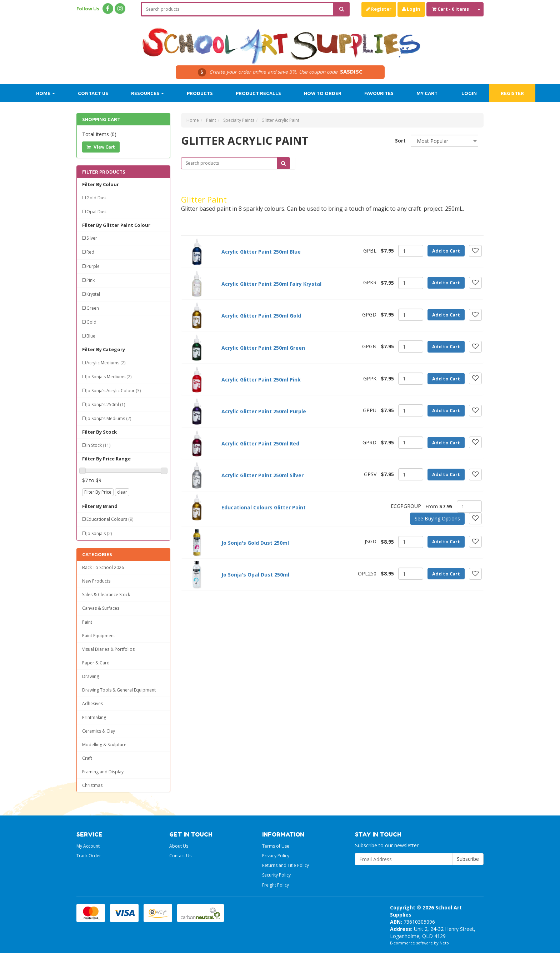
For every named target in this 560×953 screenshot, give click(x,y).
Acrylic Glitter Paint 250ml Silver (262, 475)
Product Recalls (258, 93)
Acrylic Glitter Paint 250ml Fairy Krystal (271, 284)
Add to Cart (446, 251)
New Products (96, 581)
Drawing (91, 676)
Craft (87, 758)
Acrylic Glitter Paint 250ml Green (263, 348)
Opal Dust (97, 212)
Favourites (379, 93)
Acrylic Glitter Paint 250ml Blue (261, 252)
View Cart (101, 147)
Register (379, 9)
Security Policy (276, 875)
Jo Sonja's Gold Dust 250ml (255, 543)
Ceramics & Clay (99, 731)
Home (46, 93)
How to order (323, 93)
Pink (91, 280)
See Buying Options (437, 518)
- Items (451, 9)
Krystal (93, 294)
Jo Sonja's (99, 533)
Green (93, 308)
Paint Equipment (99, 636)
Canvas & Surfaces (101, 608)
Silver (92, 238)
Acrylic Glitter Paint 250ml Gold (261, 316)
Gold (91, 322)
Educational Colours (110, 519)
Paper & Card (96, 663)
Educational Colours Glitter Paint (264, 507)
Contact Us (93, 93)
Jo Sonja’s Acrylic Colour (114, 391)
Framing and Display (103, 772)
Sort (400, 141)
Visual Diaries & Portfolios (108, 649)
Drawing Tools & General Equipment (119, 690)
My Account (88, 846)
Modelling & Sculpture (104, 745)
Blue (91, 336)
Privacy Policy (276, 856)
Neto (444, 943)
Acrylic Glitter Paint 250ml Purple (264, 411)
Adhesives (92, 703)
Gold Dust (97, 198)
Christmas (92, 785)
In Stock (98, 445)
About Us (179, 846)
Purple (93, 266)
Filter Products (104, 172)
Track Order (89, 856)
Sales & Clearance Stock (106, 595)
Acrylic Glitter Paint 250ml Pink (261, 380)
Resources (147, 93)
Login (411, 9)
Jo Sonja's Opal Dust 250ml (255, 575)
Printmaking (94, 717)
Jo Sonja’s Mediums (109, 418)
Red (90, 252)
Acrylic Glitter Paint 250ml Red (260, 443)
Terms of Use (276, 846)
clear (122, 492)
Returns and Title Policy (286, 865)
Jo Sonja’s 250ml (106, 405)
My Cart (427, 93)
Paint (87, 622)
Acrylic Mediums (106, 363)
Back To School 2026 (103, 567)
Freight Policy (276, 885)
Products (200, 93)
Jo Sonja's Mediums (109, 377)
